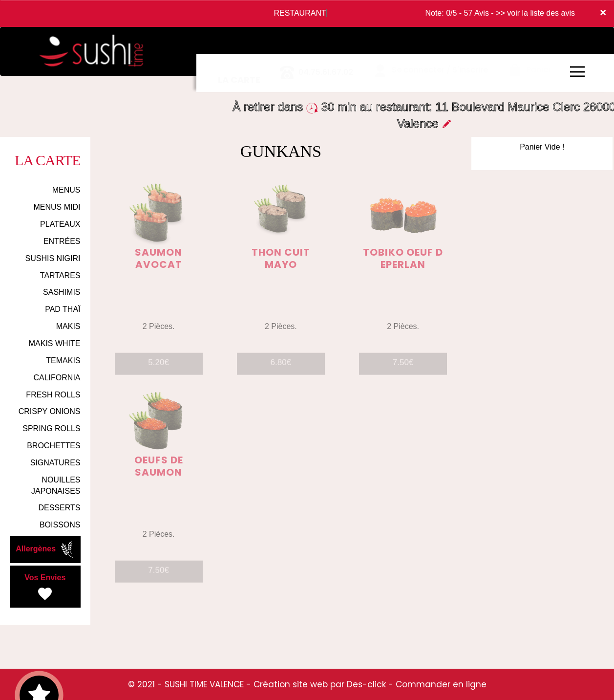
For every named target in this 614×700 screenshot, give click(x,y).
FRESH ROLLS (53, 395)
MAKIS (68, 326)
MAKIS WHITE (55, 343)
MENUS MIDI (57, 207)
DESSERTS (60, 508)
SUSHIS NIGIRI (53, 258)
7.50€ (403, 367)
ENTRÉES (62, 241)
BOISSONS (60, 525)
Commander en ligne (441, 684)
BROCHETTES (53, 446)
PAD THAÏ (63, 309)
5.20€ (159, 367)
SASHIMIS (62, 292)
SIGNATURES (55, 463)
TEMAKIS (63, 361)
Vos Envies (45, 588)
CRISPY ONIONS (50, 411)
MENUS (66, 190)
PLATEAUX (60, 224)
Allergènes (45, 549)
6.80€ (281, 367)
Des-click (366, 684)
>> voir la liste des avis (535, 13)
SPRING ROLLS (51, 428)
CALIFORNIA (57, 378)
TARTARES (60, 275)
